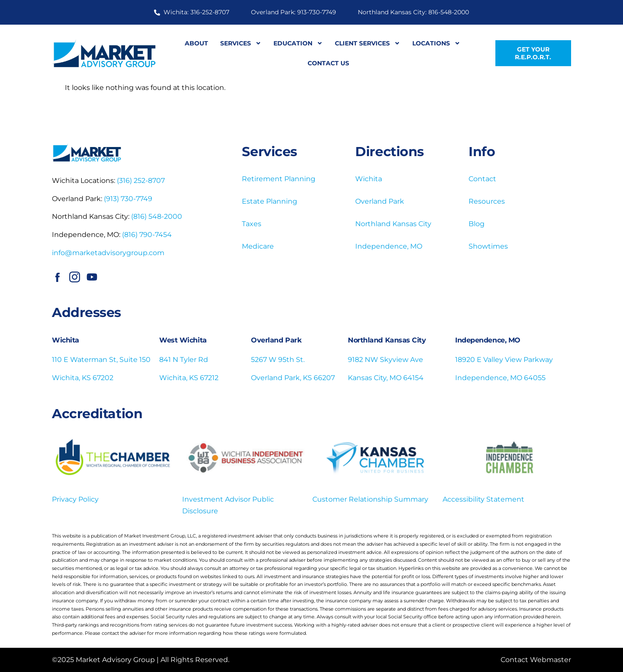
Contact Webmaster (536, 660)
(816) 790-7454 (147, 235)
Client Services (368, 43)
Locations (436, 43)
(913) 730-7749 (128, 199)
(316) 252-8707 (141, 181)
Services (241, 43)
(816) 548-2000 (157, 216)
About (196, 43)
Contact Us (328, 63)
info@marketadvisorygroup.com (108, 253)
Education (298, 43)
